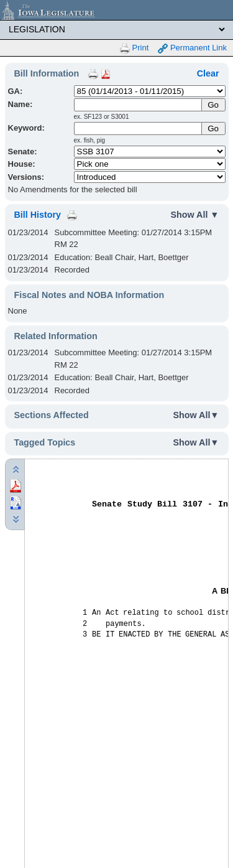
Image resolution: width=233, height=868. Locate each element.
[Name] (139, 105)
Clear (208, 73)
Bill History (38, 215)
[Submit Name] (213, 105)
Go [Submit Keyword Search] (213, 128)
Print (134, 48)
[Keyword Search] (139, 128)
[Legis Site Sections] (116, 29)
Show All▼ (196, 415)
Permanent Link (192, 48)
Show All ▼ (195, 215)
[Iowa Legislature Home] (116, 10)
